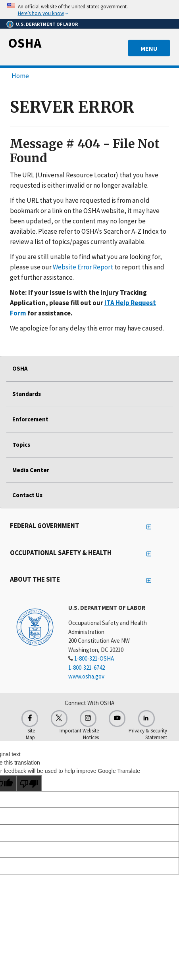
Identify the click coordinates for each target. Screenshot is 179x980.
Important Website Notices (79, 734)
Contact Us (27, 495)
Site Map (30, 734)
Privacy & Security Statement (148, 734)
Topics (21, 445)
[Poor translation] (29, 783)
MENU (149, 48)
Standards (27, 394)
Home (20, 76)
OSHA (25, 43)
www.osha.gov (86, 676)
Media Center (31, 470)
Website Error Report (83, 267)
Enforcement (30, 419)
